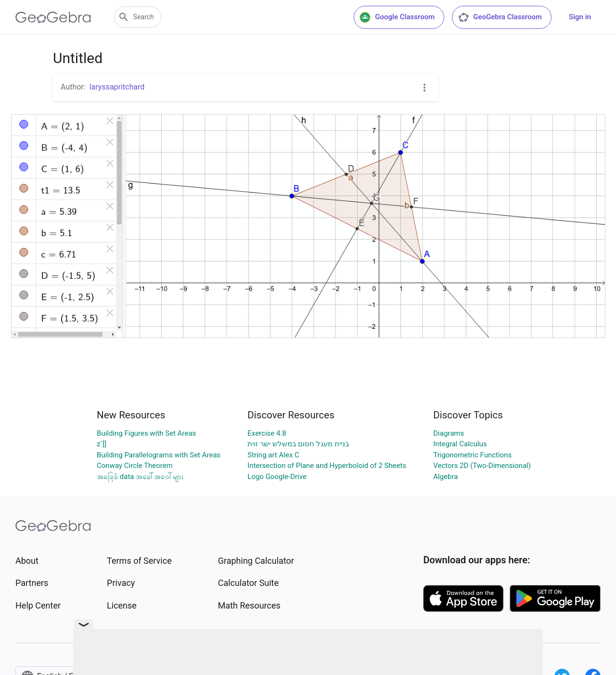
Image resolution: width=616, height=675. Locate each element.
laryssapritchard (117, 87)
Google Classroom (397, 17)
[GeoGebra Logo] (53, 17)
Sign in (580, 17)
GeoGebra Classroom (500, 17)
